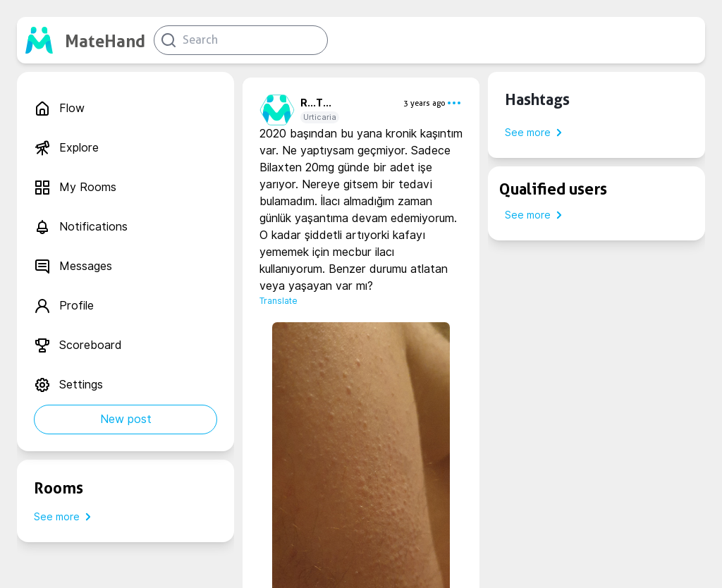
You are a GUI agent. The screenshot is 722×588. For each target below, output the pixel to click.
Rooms (59, 488)
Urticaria (320, 117)
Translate (279, 301)
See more (65, 517)
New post (126, 419)
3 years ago (424, 103)
